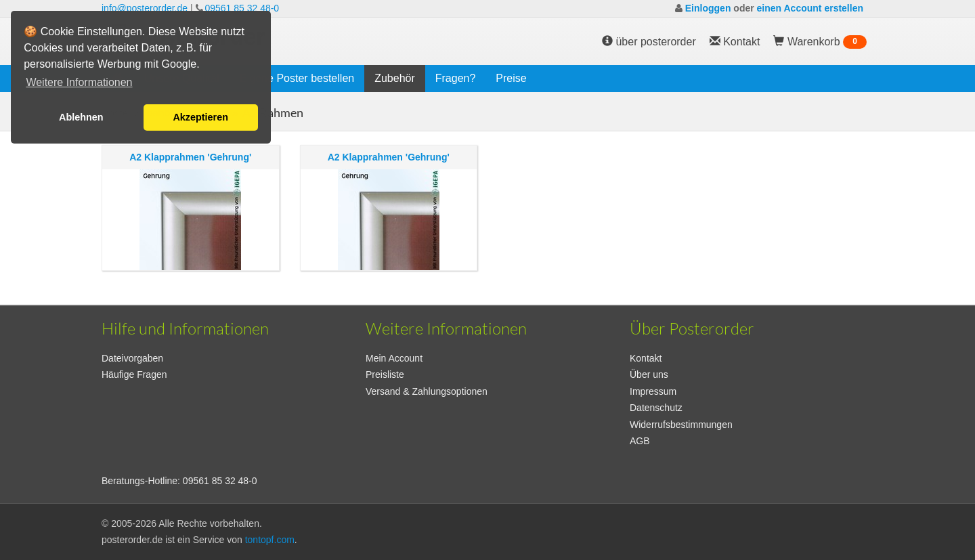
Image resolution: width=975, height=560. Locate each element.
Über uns (649, 374)
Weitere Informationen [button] (79, 82)
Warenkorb (820, 42)
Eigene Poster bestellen (297, 78)
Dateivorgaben (132, 358)
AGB (640, 441)
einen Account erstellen (810, 8)
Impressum (653, 391)
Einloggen (708, 8)
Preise (511, 78)
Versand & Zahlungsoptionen (427, 391)
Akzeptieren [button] (200, 117)
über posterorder (649, 42)
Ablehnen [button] (81, 117)
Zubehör (395, 78)
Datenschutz (656, 408)
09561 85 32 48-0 (242, 8)
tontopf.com (270, 540)
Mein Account (394, 358)
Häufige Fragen (134, 374)
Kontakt (646, 358)
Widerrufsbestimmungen (681, 425)
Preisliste (385, 374)
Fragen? (456, 78)
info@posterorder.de (145, 8)
